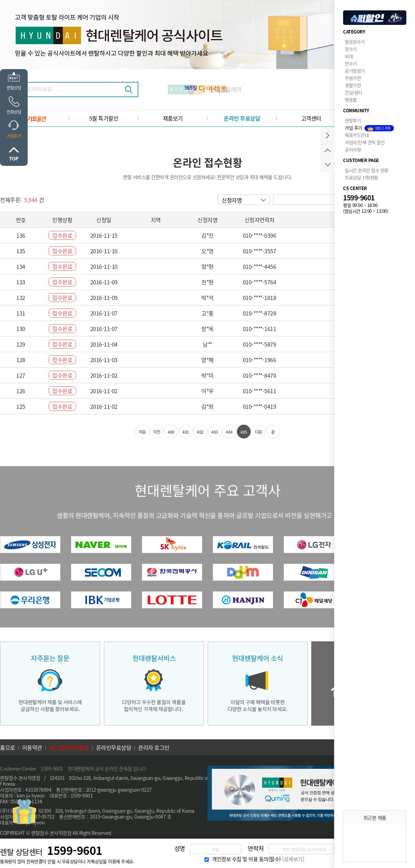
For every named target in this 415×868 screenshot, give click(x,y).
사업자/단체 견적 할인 (365, 142)
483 (215, 432)
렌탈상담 (14, 88)
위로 (14, 154)
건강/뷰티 (354, 92)
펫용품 (351, 100)
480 (171, 432)
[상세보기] (293, 859)
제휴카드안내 (357, 135)
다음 (259, 432)
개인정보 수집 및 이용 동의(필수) (246, 859)
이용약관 (32, 747)
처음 (142, 432)
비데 (349, 56)
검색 (129, 89)
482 (200, 432)
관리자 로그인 (154, 747)
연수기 (351, 63)
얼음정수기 (355, 42)
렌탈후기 (353, 120)
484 (229, 432)
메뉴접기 (328, 136)
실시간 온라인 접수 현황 (367, 170)
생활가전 (353, 85)
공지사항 (353, 149)
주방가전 (353, 78)
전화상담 (14, 112)
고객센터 (311, 118)
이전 (157, 432)
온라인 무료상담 (242, 118)
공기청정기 (355, 71)
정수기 (351, 49)
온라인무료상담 (114, 747)
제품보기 (173, 118)
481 (186, 432)
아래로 (328, 165)
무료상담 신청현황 (361, 177)
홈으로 (8, 747)
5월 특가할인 (104, 118)
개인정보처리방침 (69, 747)
